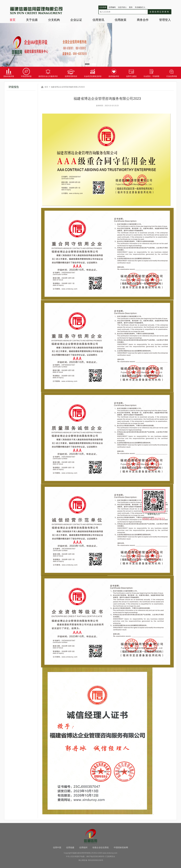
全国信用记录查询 (159, 12)
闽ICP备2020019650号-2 (96, 856)
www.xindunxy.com (110, 853)
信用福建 (70, 847)
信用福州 (83, 847)
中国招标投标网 (121, 847)
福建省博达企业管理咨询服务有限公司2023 (68, 87)
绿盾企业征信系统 (101, 847)
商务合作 (143, 20)
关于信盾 (32, 20)
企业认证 (76, 20)
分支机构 (54, 20)
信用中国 (57, 847)
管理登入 (165, 20)
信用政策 (121, 20)
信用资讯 (98, 20)
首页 (13, 20)
